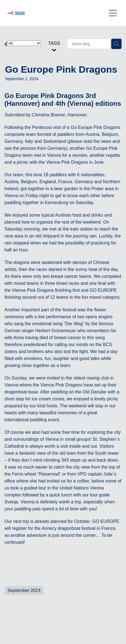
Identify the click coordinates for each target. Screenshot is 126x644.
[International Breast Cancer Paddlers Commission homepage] (56, 13)
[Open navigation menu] (113, 13)
